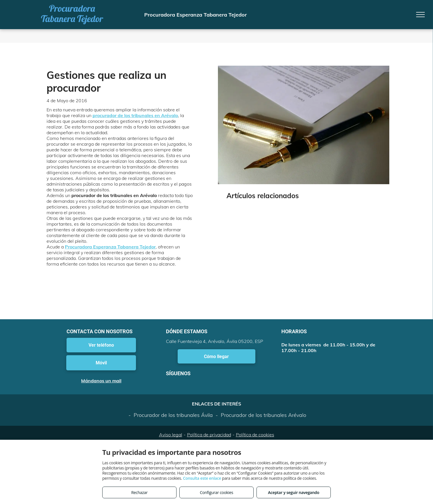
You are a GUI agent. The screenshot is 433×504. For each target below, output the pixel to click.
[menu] (420, 15)
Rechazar (139, 492)
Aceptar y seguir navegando (293, 492)
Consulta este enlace (202, 478)
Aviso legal (171, 435)
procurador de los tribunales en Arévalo (135, 115)
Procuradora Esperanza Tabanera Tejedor (110, 247)
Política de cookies (255, 435)
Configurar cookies (217, 492)
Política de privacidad (209, 435)
